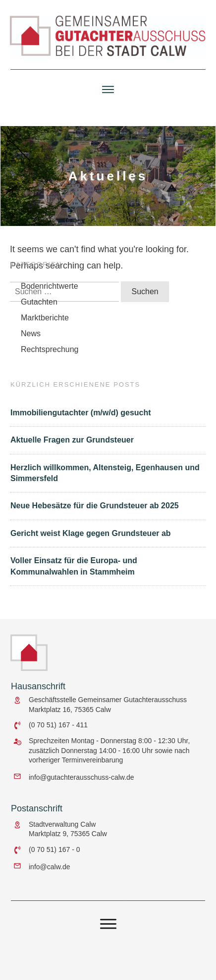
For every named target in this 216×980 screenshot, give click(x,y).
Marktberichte (45, 321)
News (31, 337)
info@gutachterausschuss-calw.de (81, 777)
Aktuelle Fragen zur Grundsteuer (72, 443)
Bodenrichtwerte (50, 290)
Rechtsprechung (50, 353)
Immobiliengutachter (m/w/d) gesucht (81, 416)
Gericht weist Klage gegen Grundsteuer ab (91, 537)
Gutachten (39, 305)
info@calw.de (49, 867)
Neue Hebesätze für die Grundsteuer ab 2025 (95, 510)
